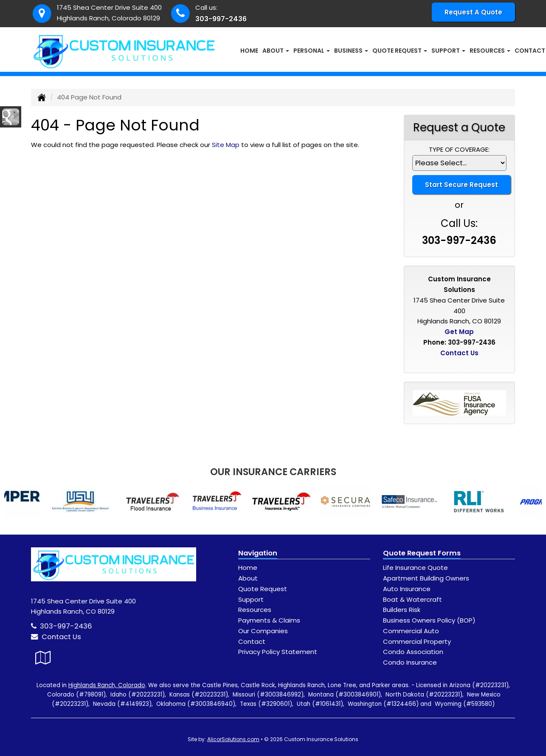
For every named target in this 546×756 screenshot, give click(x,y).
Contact (252, 641)
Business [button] (351, 51)
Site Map (226, 145)
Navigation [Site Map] (258, 553)
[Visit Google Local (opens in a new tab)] (43, 658)
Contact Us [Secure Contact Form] (459, 353)
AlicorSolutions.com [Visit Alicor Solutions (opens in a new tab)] (233, 739)
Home (249, 51)
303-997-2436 (221, 19)
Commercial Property (417, 641)
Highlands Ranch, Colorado (107, 685)
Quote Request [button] (400, 51)
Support (251, 599)
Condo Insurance (410, 662)
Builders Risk (402, 610)
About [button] (276, 51)
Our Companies (263, 631)
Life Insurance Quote (415, 568)
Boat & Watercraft (412, 599)
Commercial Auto (411, 631)
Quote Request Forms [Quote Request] (422, 553)
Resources (255, 610)
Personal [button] (312, 51)
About (248, 578)
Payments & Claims (269, 620)
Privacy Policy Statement (278, 652)
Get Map (459, 332)
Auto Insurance (407, 589)
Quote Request (263, 589)
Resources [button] (490, 51)
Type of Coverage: (459, 149)
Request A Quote (473, 12)
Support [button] (448, 51)
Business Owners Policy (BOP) (429, 620)
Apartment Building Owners (426, 578)
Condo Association (413, 652)
